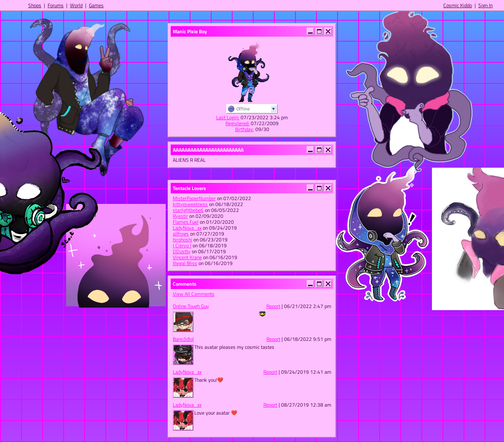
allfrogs (181, 234)
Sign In (485, 5)
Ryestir (180, 216)
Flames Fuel (186, 222)
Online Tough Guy (191, 306)
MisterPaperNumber (194, 198)
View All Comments (194, 294)
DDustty (182, 251)
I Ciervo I (182, 245)
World (76, 5)
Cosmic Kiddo (458, 5)
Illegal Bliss (185, 263)
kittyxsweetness (190, 204)
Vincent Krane (187, 257)
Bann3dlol (183, 339)
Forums (56, 5)
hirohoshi (182, 240)
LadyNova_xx (187, 228)
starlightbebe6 (188, 210)
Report (273, 306)
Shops (35, 5)
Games (96, 5)
